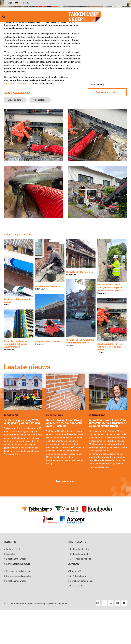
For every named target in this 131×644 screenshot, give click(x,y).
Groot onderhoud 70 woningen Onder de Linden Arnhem (80, 341)
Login (10, 3)
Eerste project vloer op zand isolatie (17, 300)
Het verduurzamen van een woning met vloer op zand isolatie (110, 347)
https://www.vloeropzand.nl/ (18, 84)
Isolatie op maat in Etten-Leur (48, 286)
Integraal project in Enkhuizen (49, 342)
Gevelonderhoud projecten (19, 576)
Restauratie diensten (79, 549)
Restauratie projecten (80, 554)
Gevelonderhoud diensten (18, 571)
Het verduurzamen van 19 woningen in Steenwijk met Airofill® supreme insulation (110, 287)
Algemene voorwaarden (57, 604)
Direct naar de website (17, 559)
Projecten (11, 554)
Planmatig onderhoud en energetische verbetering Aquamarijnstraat (16, 344)
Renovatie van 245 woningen (79, 272)
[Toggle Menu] (13, 17)
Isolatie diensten (14, 549)
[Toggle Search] (4, 17)
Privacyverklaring (38, 604)
